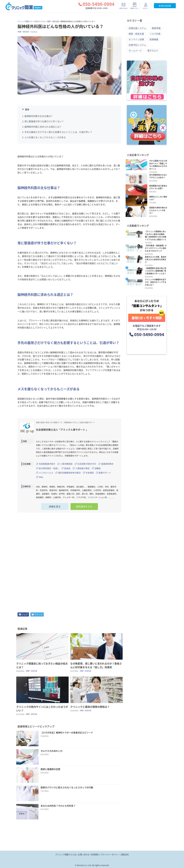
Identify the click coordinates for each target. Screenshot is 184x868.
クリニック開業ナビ (25, 21)
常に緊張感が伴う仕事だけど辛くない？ (44, 121)
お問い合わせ (84, 854)
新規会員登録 (165, 6)
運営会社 (125, 854)
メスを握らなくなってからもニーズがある (45, 137)
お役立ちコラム (40, 21)
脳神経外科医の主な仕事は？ (39, 116)
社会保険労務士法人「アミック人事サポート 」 (62, 430)
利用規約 (95, 854)
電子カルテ (153, 52)
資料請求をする (84, 508)
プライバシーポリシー (110, 854)
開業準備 (156, 28)
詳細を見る (55, 508)
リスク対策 (155, 34)
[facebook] (23, 616)
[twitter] (37, 616)
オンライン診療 (136, 40)
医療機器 (154, 40)
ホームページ (135, 52)
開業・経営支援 (53, 21)
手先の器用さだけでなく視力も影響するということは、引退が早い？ (58, 132)
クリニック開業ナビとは (66, 854)
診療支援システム (137, 28)
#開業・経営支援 (23, 32)
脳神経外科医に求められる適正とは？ (43, 127)
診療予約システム (137, 46)
